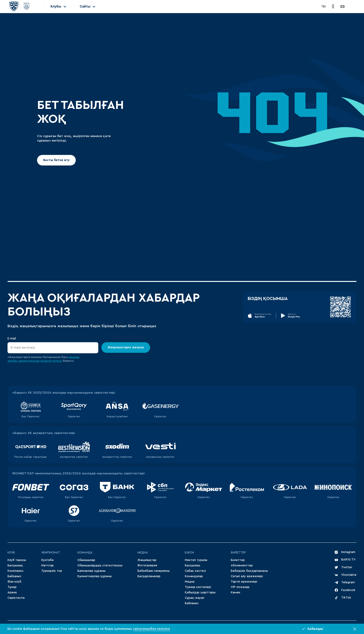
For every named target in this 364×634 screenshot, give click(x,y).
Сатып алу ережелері (247, 576)
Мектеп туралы (196, 560)
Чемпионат (51, 553)
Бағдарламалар (149, 576)
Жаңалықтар (147, 560)
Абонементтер (242, 565)
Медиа (190, 582)
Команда (85, 553)
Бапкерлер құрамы (91, 571)
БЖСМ (189, 553)
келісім (57, 361)
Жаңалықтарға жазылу (126, 347)
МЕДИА (143, 553)
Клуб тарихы (17, 560)
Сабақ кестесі (195, 571)
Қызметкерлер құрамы (95, 576)
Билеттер (238, 553)
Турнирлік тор (52, 571)
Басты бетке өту (56, 160)
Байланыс (14, 576)
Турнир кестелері (198, 587)
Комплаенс (15, 571)
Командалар (194, 576)
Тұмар (12, 587)
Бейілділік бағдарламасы (249, 571)
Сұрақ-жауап (195, 598)
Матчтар (47, 565)
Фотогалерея (147, 565)
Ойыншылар (86, 560)
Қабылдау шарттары (200, 592)
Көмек (236, 592)
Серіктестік (16, 598)
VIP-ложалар (240, 587)
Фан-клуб (14, 582)
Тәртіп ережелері (244, 582)
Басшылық (15, 565)
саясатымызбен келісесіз (152, 629)
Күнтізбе (47, 560)
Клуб (11, 553)
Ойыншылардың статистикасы (100, 565)
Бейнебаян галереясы (154, 571)
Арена (12, 592)
